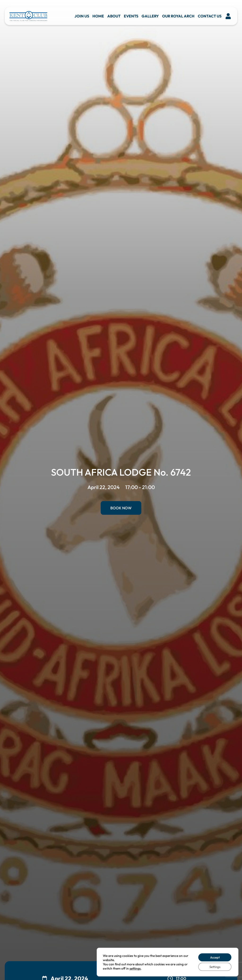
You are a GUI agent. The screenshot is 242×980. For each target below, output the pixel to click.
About (114, 16)
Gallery (150, 16)
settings (135, 968)
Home (98, 16)
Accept (214, 957)
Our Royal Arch (178, 16)
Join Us (82, 16)
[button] (228, 16)
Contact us (210, 16)
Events (131, 16)
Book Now (121, 508)
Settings (214, 967)
